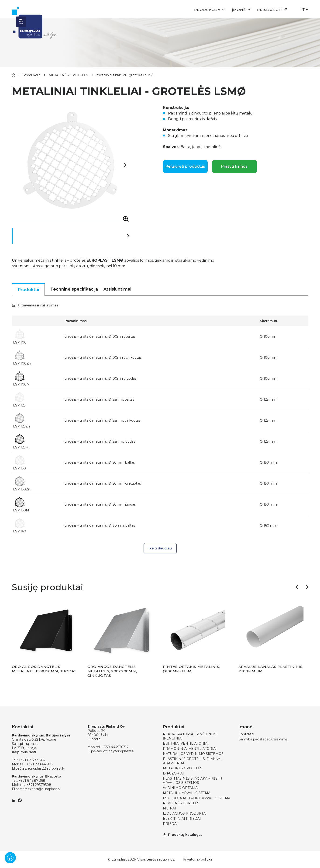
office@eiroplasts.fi (119, 751)
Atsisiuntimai (117, 289)
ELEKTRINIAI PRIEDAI (182, 819)
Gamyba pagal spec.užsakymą (263, 739)
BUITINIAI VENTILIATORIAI (186, 743)
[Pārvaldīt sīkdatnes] (10, 858)
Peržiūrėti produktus (185, 166)
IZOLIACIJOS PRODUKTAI (185, 813)
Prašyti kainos (234, 166)
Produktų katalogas (183, 835)
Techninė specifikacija (74, 289)
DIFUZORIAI (173, 773)
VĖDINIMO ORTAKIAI (181, 788)
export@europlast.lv (44, 789)
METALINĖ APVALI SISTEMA (187, 793)
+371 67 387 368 (32, 781)
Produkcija (207, 10)
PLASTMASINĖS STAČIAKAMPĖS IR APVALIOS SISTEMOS (193, 781)
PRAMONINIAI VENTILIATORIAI (190, 749)
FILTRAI (169, 808)
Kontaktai (246, 734)
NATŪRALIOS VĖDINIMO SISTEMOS (193, 754)
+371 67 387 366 (32, 760)
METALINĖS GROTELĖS (68, 75)
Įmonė (239, 10)
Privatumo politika (198, 859)
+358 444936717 (115, 747)
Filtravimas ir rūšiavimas (35, 305)
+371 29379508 (39, 785)
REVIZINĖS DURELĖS (181, 803)
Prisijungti (272, 10)
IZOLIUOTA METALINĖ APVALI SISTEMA (197, 798)
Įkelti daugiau (160, 548)
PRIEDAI (170, 824)
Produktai (28, 290)
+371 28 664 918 (40, 764)
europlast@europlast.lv (46, 768)
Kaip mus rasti (24, 752)
